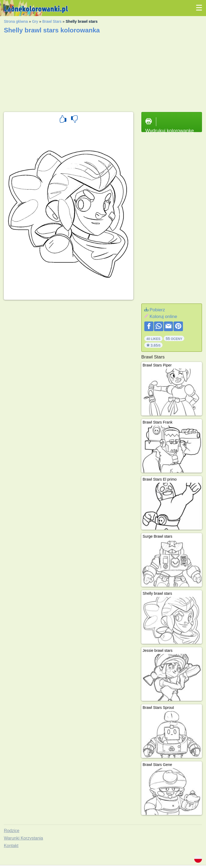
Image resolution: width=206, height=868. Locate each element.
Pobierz (157, 310)
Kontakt (11, 846)
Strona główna (16, 21)
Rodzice (12, 831)
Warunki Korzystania (23, 838)
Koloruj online (163, 317)
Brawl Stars (52, 21)
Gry (35, 21)
